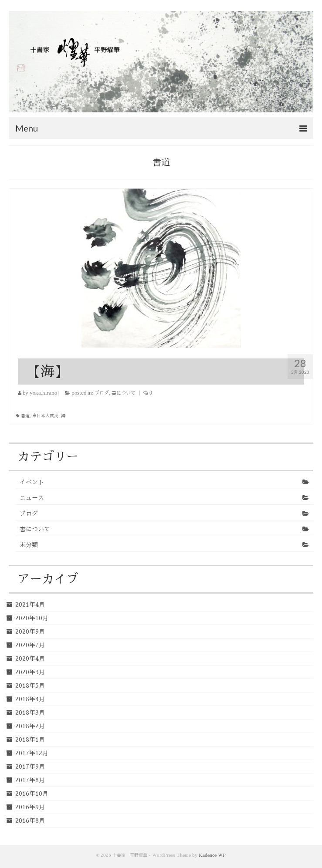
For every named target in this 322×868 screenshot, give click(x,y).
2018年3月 (30, 713)
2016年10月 (32, 794)
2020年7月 (30, 645)
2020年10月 (32, 618)
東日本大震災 (45, 416)
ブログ (102, 393)
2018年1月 (30, 740)
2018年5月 (30, 686)
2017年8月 (30, 780)
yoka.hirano (43, 393)
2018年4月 (30, 699)
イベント (32, 482)
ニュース (32, 498)
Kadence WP (212, 855)
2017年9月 (30, 767)
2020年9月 (30, 632)
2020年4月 (30, 659)
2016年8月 (30, 821)
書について (124, 393)
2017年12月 (32, 753)
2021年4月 (30, 605)
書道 (25, 416)
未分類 (29, 545)
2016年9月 (30, 807)
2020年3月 (30, 672)
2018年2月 (30, 726)
